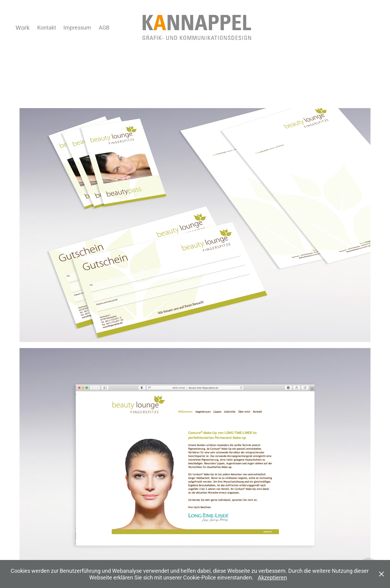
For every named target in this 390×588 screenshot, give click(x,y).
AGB (104, 27)
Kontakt (47, 27)
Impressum (77, 27)
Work (23, 27)
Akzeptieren (272, 577)
